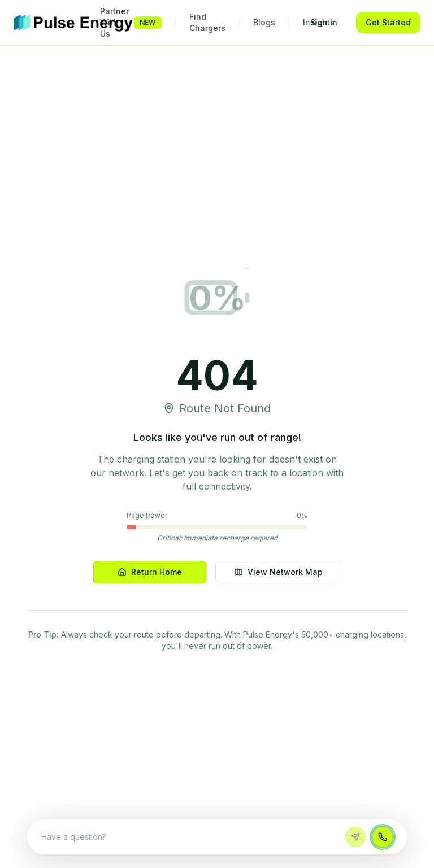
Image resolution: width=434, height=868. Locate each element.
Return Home (150, 572)
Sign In (324, 22)
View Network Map (278, 572)
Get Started (388, 22)
